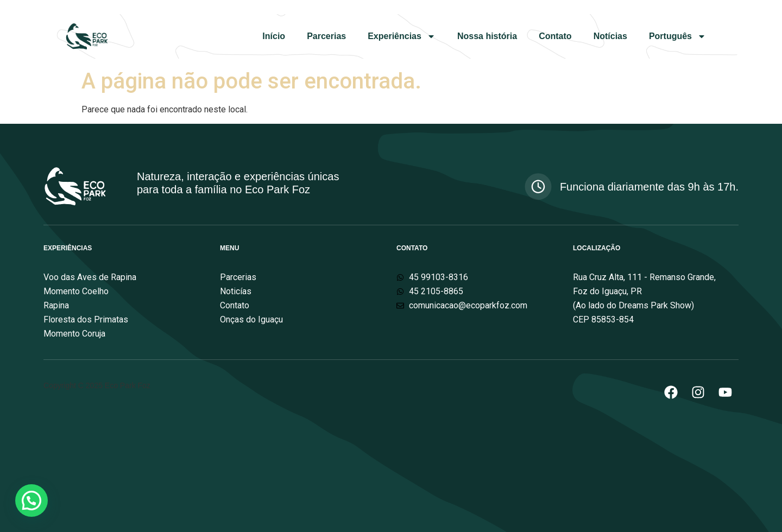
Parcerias (326, 36)
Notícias (610, 36)
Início (274, 36)
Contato (555, 36)
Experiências (402, 36)
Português (677, 36)
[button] (31, 501)
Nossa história (487, 36)
